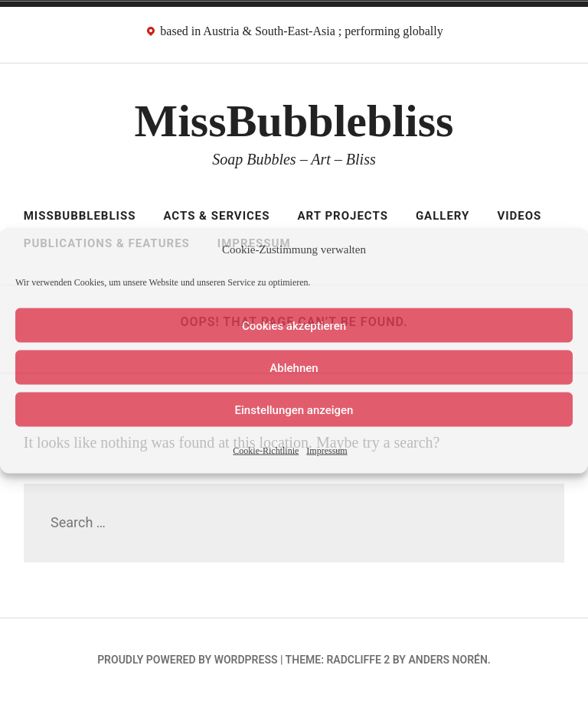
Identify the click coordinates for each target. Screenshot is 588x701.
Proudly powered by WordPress (187, 660)
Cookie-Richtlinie (266, 451)
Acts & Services (216, 216)
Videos (519, 216)
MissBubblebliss (294, 121)
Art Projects (343, 216)
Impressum (327, 451)
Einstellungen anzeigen (294, 409)
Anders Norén (448, 660)
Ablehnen (294, 367)
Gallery (443, 216)
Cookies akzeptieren (294, 325)
